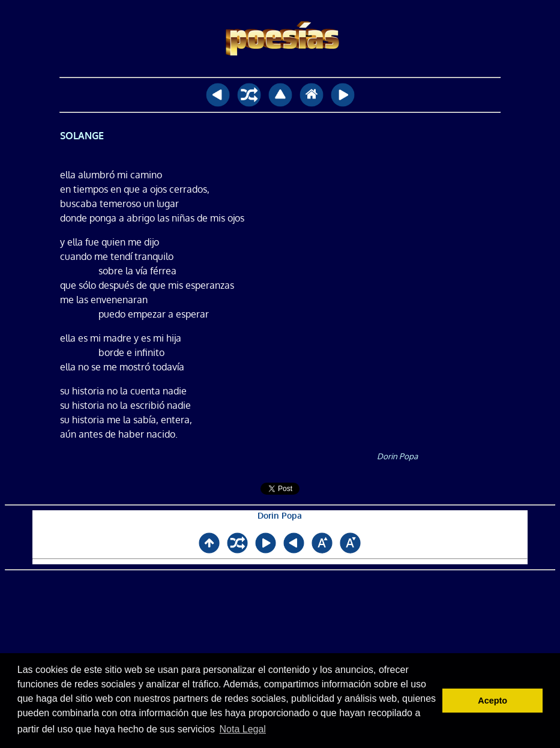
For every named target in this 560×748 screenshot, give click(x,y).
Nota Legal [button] (243, 729)
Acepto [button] (492, 701)
